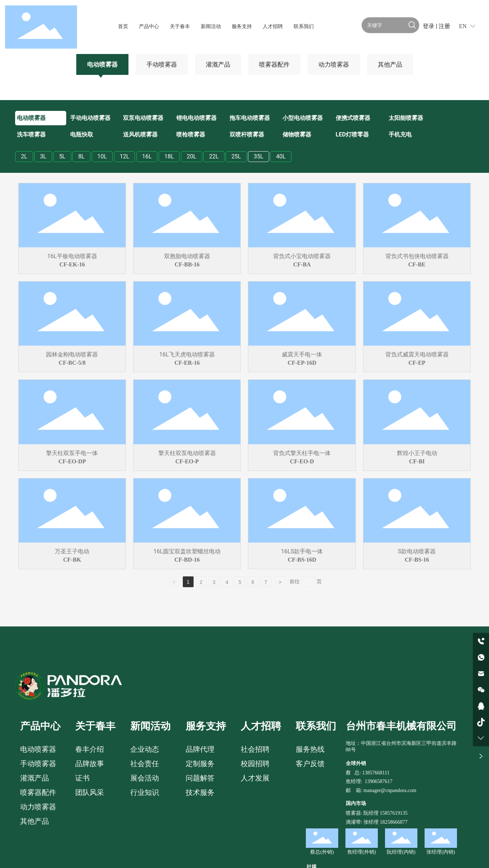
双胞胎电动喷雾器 (187, 256)
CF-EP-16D (302, 363)
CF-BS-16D (302, 560)
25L (236, 156)
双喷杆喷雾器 (247, 134)
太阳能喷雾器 (406, 118)
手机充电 (400, 134)
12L (125, 156)
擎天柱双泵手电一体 (72, 453)
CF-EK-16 (72, 264)
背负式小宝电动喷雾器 (302, 256)
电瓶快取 (82, 134)
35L (259, 156)
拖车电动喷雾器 (250, 118)
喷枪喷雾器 (191, 134)
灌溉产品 (218, 64)
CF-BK (72, 560)
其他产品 (390, 64)
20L (192, 156)
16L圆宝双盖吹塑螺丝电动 (187, 551)
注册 (444, 26)
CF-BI (417, 461)
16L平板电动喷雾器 (72, 256)
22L (214, 156)
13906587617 (378, 781)
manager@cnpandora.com (390, 790)
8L (81, 156)
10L (102, 156)
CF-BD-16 (187, 560)
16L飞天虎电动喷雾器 (187, 354)
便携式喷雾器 (353, 118)
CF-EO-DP (72, 461)
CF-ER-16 (187, 363)
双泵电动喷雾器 (143, 118)
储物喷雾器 (297, 134)
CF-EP (417, 363)
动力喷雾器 (334, 64)
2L (24, 156)
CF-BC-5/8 (72, 363)
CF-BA (302, 264)
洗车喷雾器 (31, 134)
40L (281, 156)
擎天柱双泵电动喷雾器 (187, 453)
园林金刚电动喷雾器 (72, 354)
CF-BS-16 (417, 560)
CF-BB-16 (187, 264)
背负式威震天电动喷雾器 (417, 354)
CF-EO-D (302, 461)
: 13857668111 (374, 773)
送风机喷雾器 (140, 134)
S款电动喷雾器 (417, 551)
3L (43, 156)
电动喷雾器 (102, 64)
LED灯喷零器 (352, 134)
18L (169, 156)
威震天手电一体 (302, 354)
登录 (429, 26)
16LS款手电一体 (302, 551)
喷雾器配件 (274, 64)
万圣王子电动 (72, 551)
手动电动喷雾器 (90, 118)
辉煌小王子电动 (417, 453)
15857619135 (393, 813)
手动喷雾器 (162, 64)
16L (147, 156)
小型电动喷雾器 (303, 118)
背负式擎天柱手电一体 (302, 453)
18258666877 (393, 822)
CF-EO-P (187, 461)
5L (62, 156)
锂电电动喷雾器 (196, 118)
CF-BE (417, 264)
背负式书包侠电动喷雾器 (417, 256)
